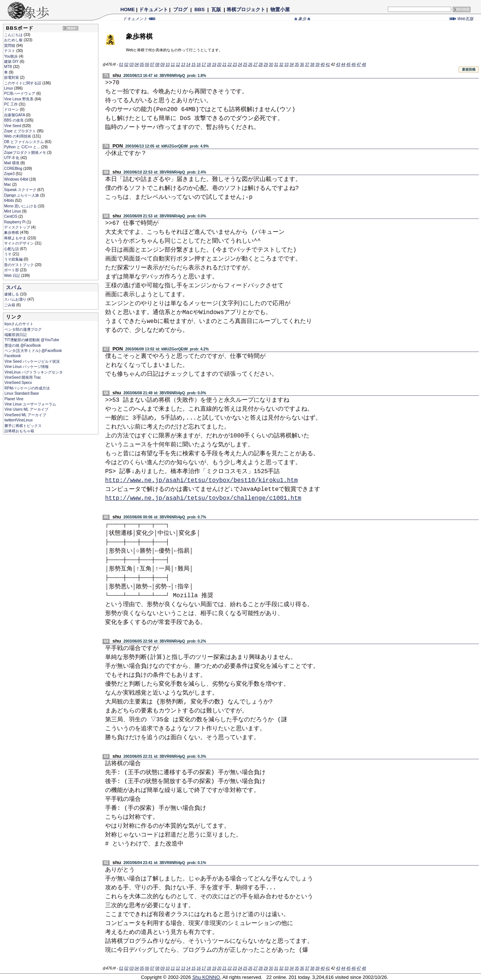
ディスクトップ (18, 227)
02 (126, 64)
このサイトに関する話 (23, 83)
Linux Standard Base (22, 393)
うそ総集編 (14, 259)
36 (302, 64)
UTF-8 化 (12, 158)
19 (214, 64)
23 (235, 64)
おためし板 (14, 40)
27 (255, 64)
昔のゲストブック (19, 265)
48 (364, 64)
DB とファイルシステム (24, 142)
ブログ (181, 9)
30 (271, 64)
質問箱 (10, 46)
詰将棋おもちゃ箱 (19, 431)
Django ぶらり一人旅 (22, 195)
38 (312, 64)
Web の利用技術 (18, 136)
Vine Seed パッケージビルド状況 (32, 361)
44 (343, 64)
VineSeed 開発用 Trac (23, 377)
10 (168, 64)
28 (261, 64)
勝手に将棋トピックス (23, 426)
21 (225, 64)
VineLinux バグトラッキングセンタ (34, 372)
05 (142, 64)
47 (359, 64)
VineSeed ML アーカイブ (25, 415)
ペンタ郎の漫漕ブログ (23, 329)
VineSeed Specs (18, 383)
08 (157, 64)
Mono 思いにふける (21, 206)
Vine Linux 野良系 (19, 99)
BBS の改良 (14, 120)
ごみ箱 (10, 305)
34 (291, 64)
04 (136, 64)
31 (276, 64)
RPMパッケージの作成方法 (27, 388)
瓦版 (216, 9)
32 (281, 64)
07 (152, 64)
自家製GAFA (15, 115)
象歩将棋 (12, 232)
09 (162, 64)
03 (131, 64)
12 (178, 64)
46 (353, 64)
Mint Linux (13, 211)
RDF (72, 28)
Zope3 (10, 174)
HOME (128, 9)
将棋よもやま (16, 238)
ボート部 (12, 270)
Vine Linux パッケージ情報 (27, 367)
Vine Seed (13, 126)
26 (250, 64)
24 (240, 64)
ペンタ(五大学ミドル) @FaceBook (33, 351)
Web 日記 (13, 276)
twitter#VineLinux (19, 420)
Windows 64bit (17, 179)
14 (188, 64)
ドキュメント (153, 9)
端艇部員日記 (16, 335)
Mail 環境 (12, 163)
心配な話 (12, 249)
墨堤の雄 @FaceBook (23, 345)
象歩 (302, 19)
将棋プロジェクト (246, 9)
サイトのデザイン (19, 243)
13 (183, 64)
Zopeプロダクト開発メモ (26, 153)
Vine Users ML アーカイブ (26, 409)
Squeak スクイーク (21, 190)
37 (307, 64)
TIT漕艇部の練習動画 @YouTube (32, 340)
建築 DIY (12, 62)
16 (199, 64)
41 (328, 64)
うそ (8, 254)
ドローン (12, 109)
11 (173, 64)
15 (193, 64)
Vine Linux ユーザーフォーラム (30, 404)
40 (323, 64)
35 (297, 64)
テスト (10, 51)
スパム (14, 287)
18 (209, 64)
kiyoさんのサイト (19, 324)
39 (317, 64)
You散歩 (12, 56)
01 (121, 64)
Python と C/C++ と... (22, 147)
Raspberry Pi (15, 222)
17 (204, 64)
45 (348, 64)
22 (230, 64)
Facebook (13, 356)
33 (287, 64)
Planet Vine (14, 399)
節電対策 (12, 77)
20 (219, 64)
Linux (9, 88)
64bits (9, 200)
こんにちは (14, 35)
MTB (9, 67)
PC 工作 (11, 104)
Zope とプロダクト (20, 131)
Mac (8, 185)
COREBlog (14, 169)
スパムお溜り (16, 299)
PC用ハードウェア (20, 93)
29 (266, 64)
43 (338, 64)
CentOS (11, 216)
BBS (200, 9)
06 (147, 64)
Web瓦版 (461, 19)
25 (245, 64)
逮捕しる (12, 294)
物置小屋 (280, 9)
